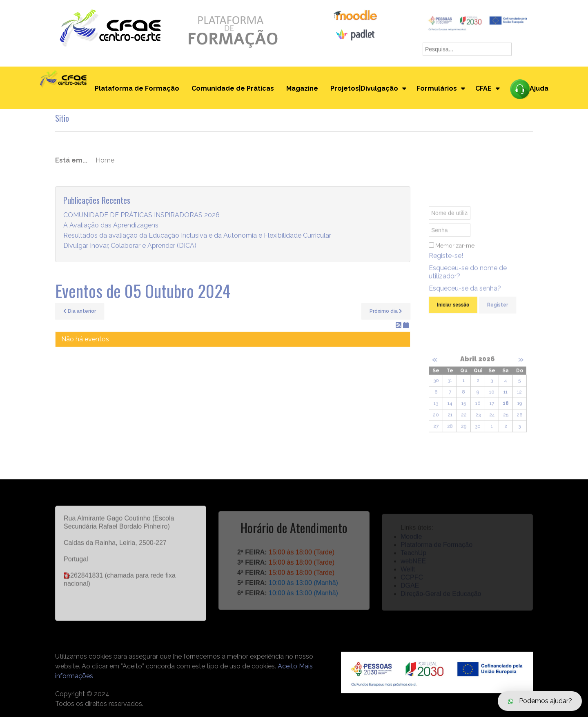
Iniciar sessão (453, 308)
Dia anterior (80, 311)
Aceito (287, 666)
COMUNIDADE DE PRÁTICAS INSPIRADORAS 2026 (141, 215)
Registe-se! (446, 259)
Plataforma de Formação (137, 88)
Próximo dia (386, 311)
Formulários (437, 88)
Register (498, 308)
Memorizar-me (455, 249)
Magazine (302, 88)
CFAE (483, 88)
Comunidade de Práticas (233, 88)
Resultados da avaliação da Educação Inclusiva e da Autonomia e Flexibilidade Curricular (197, 235)
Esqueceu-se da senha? (465, 292)
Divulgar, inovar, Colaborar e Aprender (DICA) (130, 246)
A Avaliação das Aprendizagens (111, 225)
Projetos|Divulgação (364, 88)
